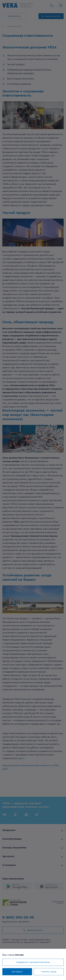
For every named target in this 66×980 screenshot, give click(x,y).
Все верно (17, 972)
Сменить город (49, 972)
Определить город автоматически (33, 962)
